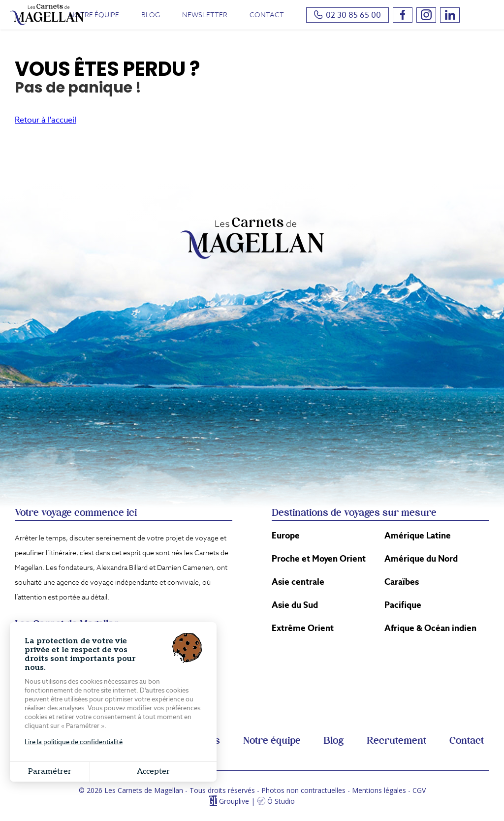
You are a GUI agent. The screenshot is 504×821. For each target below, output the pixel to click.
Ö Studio (281, 801)
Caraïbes (402, 582)
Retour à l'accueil (46, 120)
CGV (419, 790)
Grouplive (234, 801)
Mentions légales (379, 790)
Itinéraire (159, 635)
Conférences (190, 741)
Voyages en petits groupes (79, 741)
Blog (151, 15)
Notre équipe (94, 15)
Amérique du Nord (421, 559)
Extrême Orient (303, 628)
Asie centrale (298, 582)
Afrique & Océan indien (430, 628)
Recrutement (396, 741)
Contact (267, 15)
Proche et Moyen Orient (319, 559)
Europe (286, 536)
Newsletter (205, 15)
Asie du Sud (295, 605)
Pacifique (403, 605)
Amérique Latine (418, 536)
